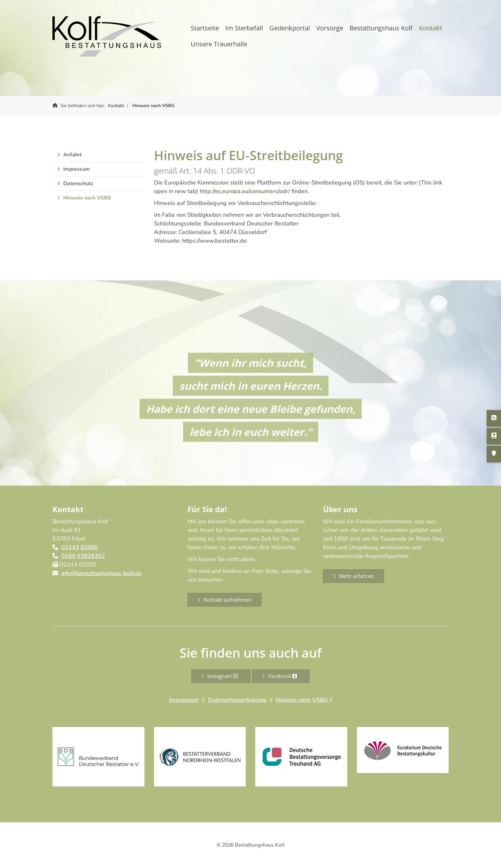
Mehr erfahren (357, 576)
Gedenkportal (290, 28)
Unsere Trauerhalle (219, 44)
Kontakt (430, 28)
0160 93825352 (83, 556)
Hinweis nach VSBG (154, 106)
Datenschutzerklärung (237, 700)
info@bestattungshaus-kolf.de (101, 573)
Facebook (284, 676)
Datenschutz (78, 184)
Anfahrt (73, 155)
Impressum (77, 169)
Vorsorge (330, 28)
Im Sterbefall (244, 28)
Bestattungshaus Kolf (381, 28)
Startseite (205, 28)
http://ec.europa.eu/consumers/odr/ (245, 191)
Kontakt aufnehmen (227, 600)
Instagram (224, 676)
